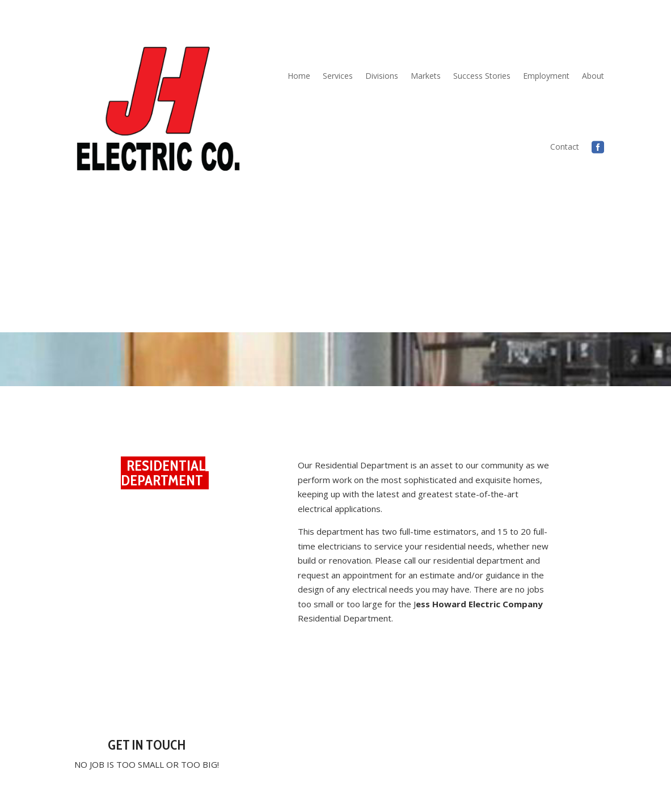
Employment (546, 76)
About (593, 76)
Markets (426, 76)
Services (338, 76)
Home (299, 76)
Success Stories (482, 76)
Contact (565, 147)
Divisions (382, 76)
